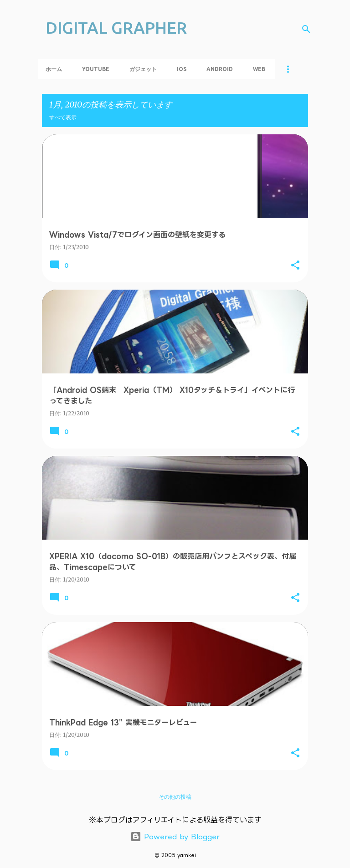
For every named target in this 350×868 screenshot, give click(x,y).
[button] (295, 266)
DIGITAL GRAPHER (116, 28)
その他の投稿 (175, 797)
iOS (182, 69)
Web (259, 69)
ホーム (54, 69)
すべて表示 (63, 117)
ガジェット (143, 69)
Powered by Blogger (175, 837)
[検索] (306, 29)
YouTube (96, 69)
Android (220, 69)
